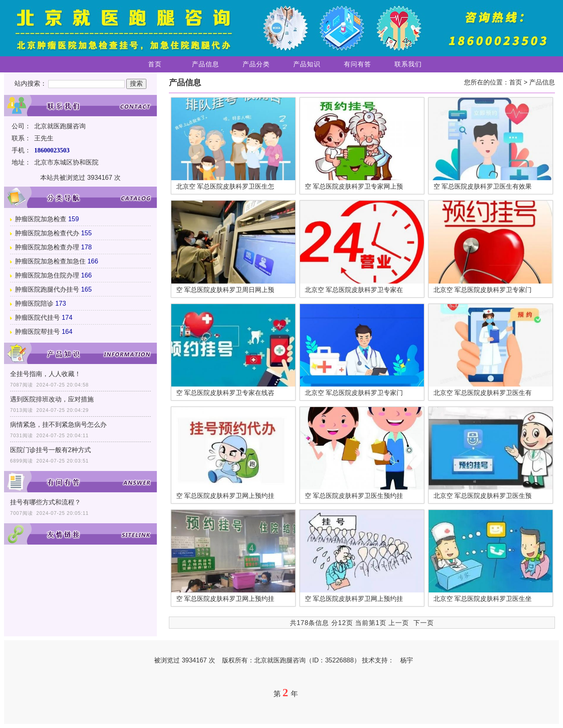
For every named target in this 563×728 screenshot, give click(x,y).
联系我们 (408, 64)
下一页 (424, 623)
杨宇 (407, 660)
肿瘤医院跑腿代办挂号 (47, 289)
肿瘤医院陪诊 (34, 303)
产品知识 (307, 64)
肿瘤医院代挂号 (37, 318)
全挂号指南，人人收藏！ (45, 374)
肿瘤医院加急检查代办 (47, 233)
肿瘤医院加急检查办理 (47, 247)
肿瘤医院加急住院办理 (47, 275)
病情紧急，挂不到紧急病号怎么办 (58, 425)
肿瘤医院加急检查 (41, 219)
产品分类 (256, 64)
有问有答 (358, 64)
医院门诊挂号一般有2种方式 (50, 450)
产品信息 (205, 64)
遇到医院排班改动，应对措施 (52, 399)
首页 (155, 64)
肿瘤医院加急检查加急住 (50, 261)
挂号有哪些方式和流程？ (45, 502)
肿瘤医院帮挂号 (37, 332)
